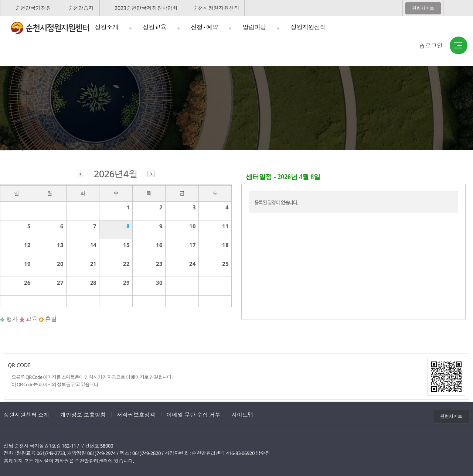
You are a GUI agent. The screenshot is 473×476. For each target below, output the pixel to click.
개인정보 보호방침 (83, 415)
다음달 (151, 175)
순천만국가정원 (33, 8)
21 (93, 264)
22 (126, 264)
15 (126, 245)
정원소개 (106, 27)
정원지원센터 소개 (26, 415)
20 (60, 264)
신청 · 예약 (204, 27)
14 (93, 245)
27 (60, 282)
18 (225, 245)
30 (159, 282)
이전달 (81, 175)
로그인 (434, 45)
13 (60, 245)
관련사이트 (423, 8)
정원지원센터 (308, 27)
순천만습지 (81, 8)
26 (27, 282)
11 (225, 226)
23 (159, 264)
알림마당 (254, 27)
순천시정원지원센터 (216, 8)
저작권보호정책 (136, 415)
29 (126, 282)
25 (225, 264)
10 (193, 226)
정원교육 (154, 27)
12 (27, 245)
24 (193, 264)
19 (27, 264)
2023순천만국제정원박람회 (146, 8)
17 (193, 245)
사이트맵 (459, 46)
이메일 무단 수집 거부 (194, 415)
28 (93, 282)
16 (159, 245)
